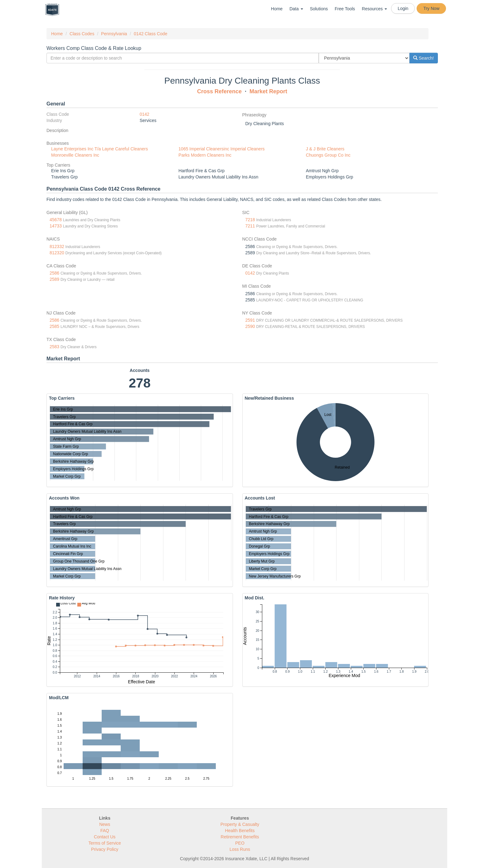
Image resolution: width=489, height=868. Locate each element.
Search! (424, 58)
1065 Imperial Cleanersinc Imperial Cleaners (221, 149)
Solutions (319, 9)
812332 (57, 246)
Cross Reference (219, 91)
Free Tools (345, 9)
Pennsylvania (114, 34)
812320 (57, 253)
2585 (54, 326)
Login (403, 8)
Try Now (431, 8)
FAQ (105, 831)
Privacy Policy (105, 849)
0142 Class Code (150, 34)
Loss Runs (240, 849)
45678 (56, 220)
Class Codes (82, 34)
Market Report (268, 91)
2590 (250, 326)
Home (277, 9)
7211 (250, 226)
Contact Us (105, 837)
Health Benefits (240, 831)
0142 (145, 114)
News (105, 824)
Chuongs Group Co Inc (328, 155)
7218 (250, 220)
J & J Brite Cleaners (325, 149)
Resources (374, 9)
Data (296, 9)
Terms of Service (105, 843)
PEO (240, 843)
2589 (54, 279)
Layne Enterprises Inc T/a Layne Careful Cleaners (99, 149)
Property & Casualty (240, 824)
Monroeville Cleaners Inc (75, 155)
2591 (250, 320)
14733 (56, 226)
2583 (54, 347)
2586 (54, 273)
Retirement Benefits (240, 837)
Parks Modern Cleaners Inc (205, 155)
